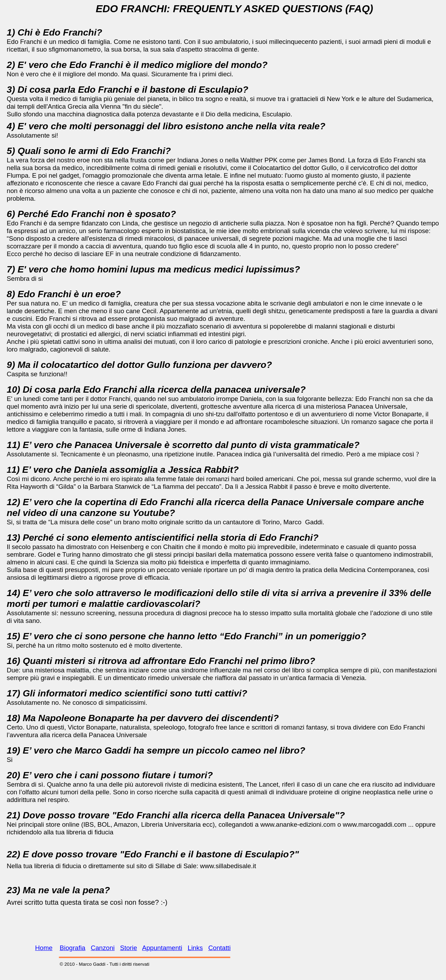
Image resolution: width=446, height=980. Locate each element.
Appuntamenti (162, 948)
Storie (129, 948)
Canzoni (103, 948)
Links (195, 948)
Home (44, 948)
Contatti (220, 948)
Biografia (72, 948)
